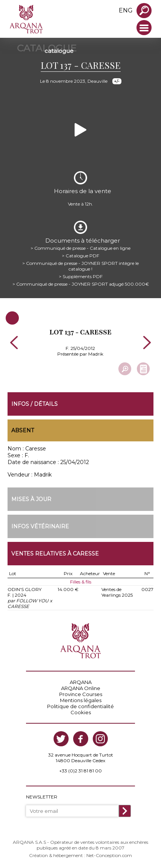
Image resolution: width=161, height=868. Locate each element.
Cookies (81, 712)
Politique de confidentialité (80, 706)
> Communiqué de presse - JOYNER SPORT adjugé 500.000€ (81, 284)
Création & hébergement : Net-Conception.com (80, 855)
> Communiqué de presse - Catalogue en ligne (80, 248)
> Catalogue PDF (80, 256)
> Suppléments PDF (81, 276)
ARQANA (81, 682)
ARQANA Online (81, 688)
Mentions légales (81, 700)
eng (126, 10)
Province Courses (81, 694)
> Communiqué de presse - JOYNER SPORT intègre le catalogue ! (80, 266)
